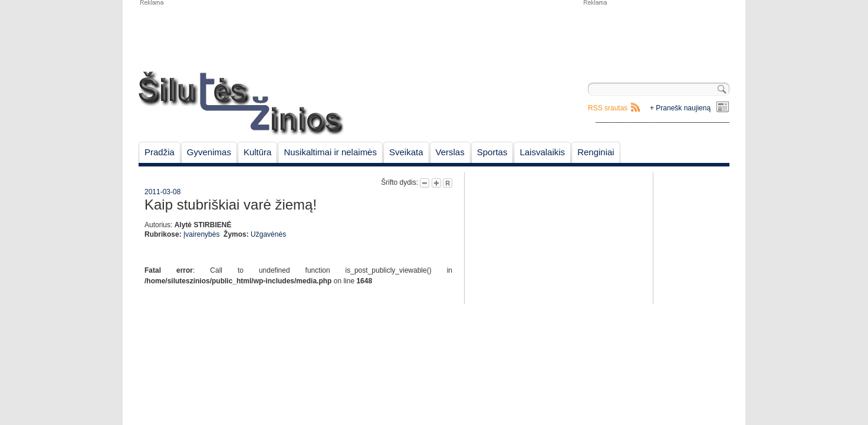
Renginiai (596, 152)
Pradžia (160, 152)
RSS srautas (608, 108)
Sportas (492, 152)
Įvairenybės (201, 234)
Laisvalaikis (542, 152)
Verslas (450, 152)
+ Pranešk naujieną (680, 108)
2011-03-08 (162, 192)
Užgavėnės (268, 234)
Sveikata (406, 152)
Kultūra (258, 152)
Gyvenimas (209, 152)
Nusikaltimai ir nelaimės (330, 152)
